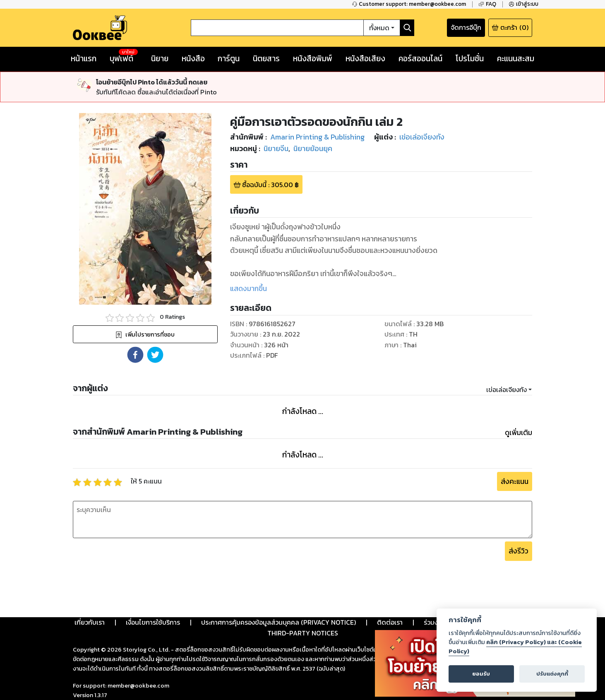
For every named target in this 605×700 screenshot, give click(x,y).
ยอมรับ (481, 674)
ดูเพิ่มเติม (519, 433)
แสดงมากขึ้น (248, 289)
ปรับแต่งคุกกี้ (552, 674)
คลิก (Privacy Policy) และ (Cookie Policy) (515, 647)
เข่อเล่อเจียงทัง (507, 390)
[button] (135, 355)
